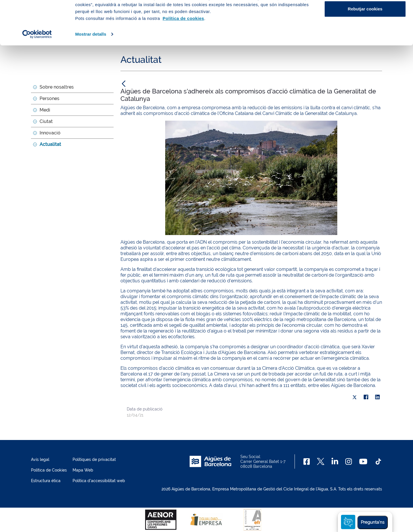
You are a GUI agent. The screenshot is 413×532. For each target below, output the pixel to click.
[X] (354, 397)
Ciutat (46, 121)
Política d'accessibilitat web (99, 481)
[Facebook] (307, 461)
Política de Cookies (49, 470)
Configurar (365, 34)
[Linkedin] (335, 461)
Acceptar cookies (365, 15)
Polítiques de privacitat (94, 459)
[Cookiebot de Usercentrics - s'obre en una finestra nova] (37, 78)
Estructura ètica (46, 481)
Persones (49, 98)
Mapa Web (83, 470)
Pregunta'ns (373, 522)
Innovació (50, 133)
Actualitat (50, 144)
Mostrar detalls (91, 78)
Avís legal (40, 459)
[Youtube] (363, 461)
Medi (45, 110)
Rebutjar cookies (365, 53)
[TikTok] (378, 461)
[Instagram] (349, 461)
